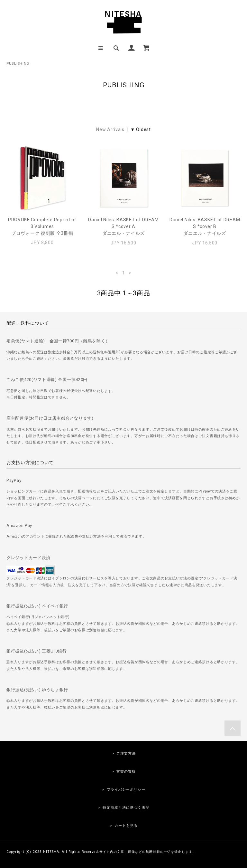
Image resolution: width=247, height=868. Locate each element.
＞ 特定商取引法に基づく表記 (123, 808)
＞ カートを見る (124, 826)
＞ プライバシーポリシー (123, 790)
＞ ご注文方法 (124, 754)
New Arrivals (110, 129)
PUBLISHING (18, 64)
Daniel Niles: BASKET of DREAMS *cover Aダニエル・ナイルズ (123, 226)
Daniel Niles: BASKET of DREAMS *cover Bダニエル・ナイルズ (205, 226)
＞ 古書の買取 (124, 772)
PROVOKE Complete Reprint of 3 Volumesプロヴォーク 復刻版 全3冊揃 (42, 226)
